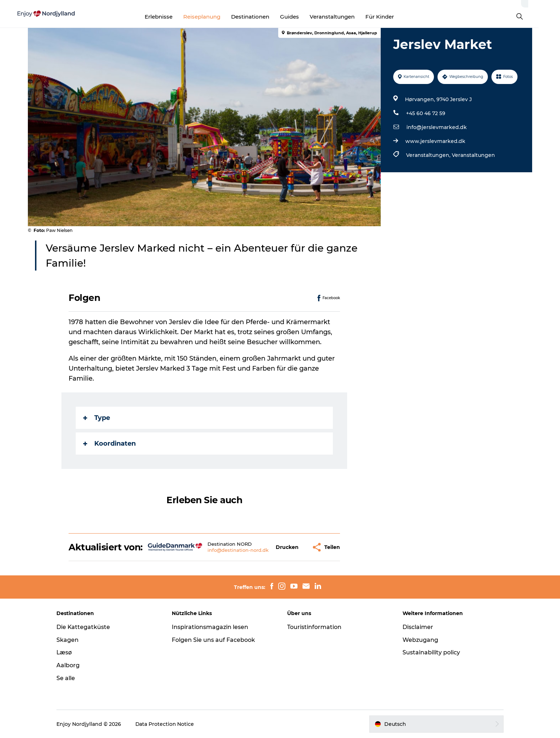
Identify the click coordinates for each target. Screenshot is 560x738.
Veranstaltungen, (429, 155)
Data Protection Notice (167, 724)
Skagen (70, 640)
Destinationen (261, 17)
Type (97, 418)
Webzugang (419, 640)
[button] (287, 547)
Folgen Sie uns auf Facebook (214, 640)
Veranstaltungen (343, 17)
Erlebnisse (169, 17)
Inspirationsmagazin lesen (211, 627)
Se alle (68, 678)
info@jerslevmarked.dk (437, 127)
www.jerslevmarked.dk (435, 141)
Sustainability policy (430, 652)
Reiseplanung (212, 17)
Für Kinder (390, 17)
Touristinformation (314, 627)
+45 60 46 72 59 (426, 113)
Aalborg (70, 665)
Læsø (66, 652)
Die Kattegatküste (86, 627)
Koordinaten (110, 444)
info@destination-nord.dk (238, 550)
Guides (300, 17)
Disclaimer (417, 627)
